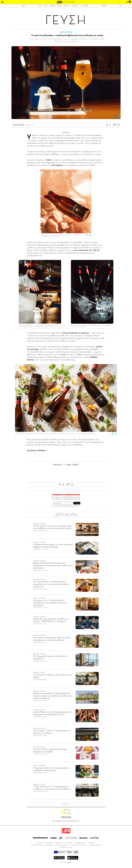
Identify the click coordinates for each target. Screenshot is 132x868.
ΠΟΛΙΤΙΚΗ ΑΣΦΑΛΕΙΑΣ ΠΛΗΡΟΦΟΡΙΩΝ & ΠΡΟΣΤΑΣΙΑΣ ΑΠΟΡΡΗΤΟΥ (50, 845)
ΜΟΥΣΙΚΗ (66, 6)
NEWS (23, 6)
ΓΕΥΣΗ (40, 6)
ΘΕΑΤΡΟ (53, 6)
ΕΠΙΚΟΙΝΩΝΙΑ (49, 843)
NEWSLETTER (59, 843)
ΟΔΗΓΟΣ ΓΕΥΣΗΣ (66, 32)
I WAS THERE (84, 6)
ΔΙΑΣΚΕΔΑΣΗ (75, 6)
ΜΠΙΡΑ (69, 465)
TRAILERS (104, 6)
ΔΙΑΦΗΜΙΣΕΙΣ (69, 843)
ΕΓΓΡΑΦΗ (77, 503)
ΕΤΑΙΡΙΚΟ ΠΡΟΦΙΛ (81, 843)
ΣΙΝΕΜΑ (46, 6)
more (120, 6)
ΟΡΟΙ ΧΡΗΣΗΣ (56, 506)
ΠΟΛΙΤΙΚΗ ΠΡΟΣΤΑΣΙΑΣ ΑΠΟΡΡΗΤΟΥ (71, 506)
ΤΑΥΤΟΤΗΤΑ (40, 843)
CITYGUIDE (69, 2)
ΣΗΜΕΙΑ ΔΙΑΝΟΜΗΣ (95, 845)
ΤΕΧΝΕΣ (60, 6)
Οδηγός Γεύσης (58, 465)
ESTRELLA (76, 465)
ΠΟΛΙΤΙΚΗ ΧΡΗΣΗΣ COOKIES (79, 845)
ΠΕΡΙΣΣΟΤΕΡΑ (66, 804)
